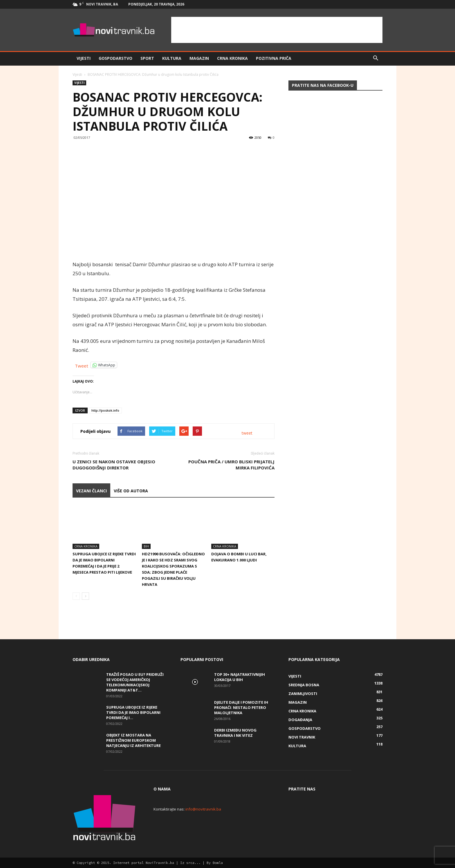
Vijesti (84, 58)
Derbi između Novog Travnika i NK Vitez (235, 733)
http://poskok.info (105, 410)
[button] (375, 58)
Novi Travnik (302, 737)
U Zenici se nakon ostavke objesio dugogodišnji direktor (114, 465)
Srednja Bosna (304, 685)
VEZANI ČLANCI (91, 491)
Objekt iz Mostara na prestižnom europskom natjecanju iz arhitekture (133, 740)
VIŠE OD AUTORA (131, 491)
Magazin (199, 58)
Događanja (300, 720)
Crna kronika (232, 58)
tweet (247, 433)
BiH (146, 546)
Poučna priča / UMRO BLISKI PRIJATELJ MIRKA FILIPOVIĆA (231, 465)
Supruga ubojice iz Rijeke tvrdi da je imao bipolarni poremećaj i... (133, 712)
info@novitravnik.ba (203, 809)
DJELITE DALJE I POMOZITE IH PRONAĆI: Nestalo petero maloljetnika (241, 707)
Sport (147, 58)
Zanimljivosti (303, 694)
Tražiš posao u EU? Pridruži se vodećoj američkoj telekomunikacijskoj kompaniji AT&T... (135, 682)
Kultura (172, 58)
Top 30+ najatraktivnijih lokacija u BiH (240, 677)
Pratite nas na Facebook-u (323, 85)
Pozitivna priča (274, 58)
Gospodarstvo (115, 58)
